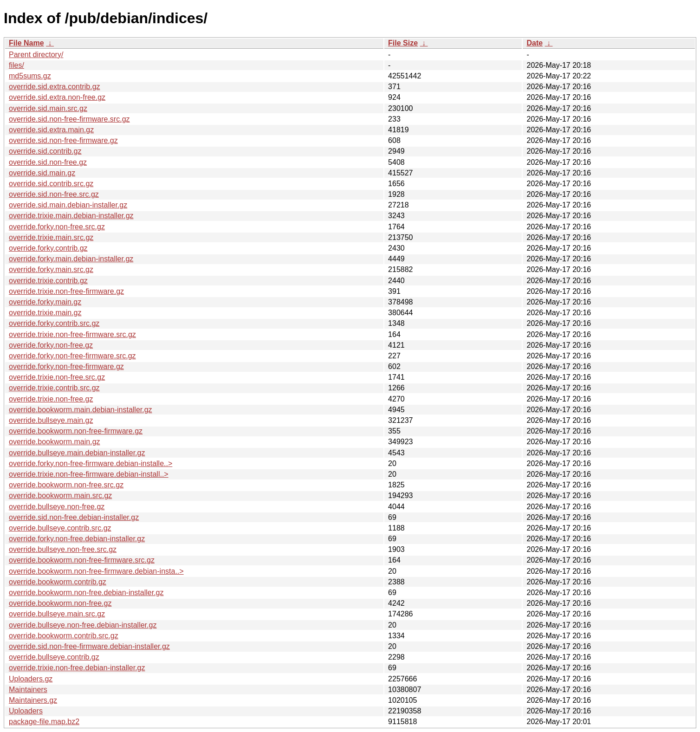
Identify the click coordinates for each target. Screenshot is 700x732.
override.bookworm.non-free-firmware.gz (76, 431)
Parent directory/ (36, 55)
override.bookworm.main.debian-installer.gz (81, 410)
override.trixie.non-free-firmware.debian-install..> (89, 474)
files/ (16, 65)
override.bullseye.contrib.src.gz (60, 528)
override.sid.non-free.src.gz (54, 194)
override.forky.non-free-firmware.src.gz (72, 356)
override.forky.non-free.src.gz (57, 227)
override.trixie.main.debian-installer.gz (71, 216)
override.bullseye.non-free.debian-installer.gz (83, 625)
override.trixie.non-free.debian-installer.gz (77, 668)
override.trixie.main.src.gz (51, 237)
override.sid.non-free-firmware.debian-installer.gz (89, 646)
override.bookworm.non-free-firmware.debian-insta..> (96, 571)
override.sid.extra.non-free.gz (57, 97)
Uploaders (26, 711)
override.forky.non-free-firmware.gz (66, 366)
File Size (403, 43)
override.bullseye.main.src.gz (57, 614)
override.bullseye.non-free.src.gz (63, 549)
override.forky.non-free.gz (51, 345)
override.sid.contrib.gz (45, 151)
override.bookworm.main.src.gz (60, 496)
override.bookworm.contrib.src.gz (64, 636)
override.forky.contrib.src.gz (54, 323)
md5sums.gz (30, 76)
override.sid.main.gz (42, 173)
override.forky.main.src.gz (51, 269)
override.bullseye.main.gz (51, 420)
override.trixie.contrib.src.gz (54, 388)
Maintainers (28, 690)
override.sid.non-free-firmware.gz (63, 140)
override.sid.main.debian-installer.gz (68, 205)
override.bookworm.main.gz (55, 442)
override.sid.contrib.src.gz (51, 184)
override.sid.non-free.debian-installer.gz (74, 517)
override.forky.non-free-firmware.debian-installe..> (91, 463)
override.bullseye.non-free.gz (57, 507)
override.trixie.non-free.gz (51, 399)
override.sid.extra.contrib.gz (55, 87)
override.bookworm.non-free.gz (60, 603)
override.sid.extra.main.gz (51, 130)
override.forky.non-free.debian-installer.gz (77, 539)
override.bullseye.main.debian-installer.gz (77, 453)
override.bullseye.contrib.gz (54, 657)
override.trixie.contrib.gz (48, 281)
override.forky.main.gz (45, 302)
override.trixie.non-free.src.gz (57, 377)
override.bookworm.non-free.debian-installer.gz (86, 593)
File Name (26, 43)
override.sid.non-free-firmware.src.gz (69, 119)
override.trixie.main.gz (45, 313)
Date (535, 43)
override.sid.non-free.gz (48, 162)
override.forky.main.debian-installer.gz (71, 259)
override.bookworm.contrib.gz (58, 582)
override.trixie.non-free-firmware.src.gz (72, 334)
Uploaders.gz (31, 679)
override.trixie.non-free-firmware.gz (66, 291)
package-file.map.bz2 (44, 722)
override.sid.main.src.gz (48, 108)
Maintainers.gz (33, 700)
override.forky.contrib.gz (48, 248)
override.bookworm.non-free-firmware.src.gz (82, 560)
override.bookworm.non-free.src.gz (66, 485)
